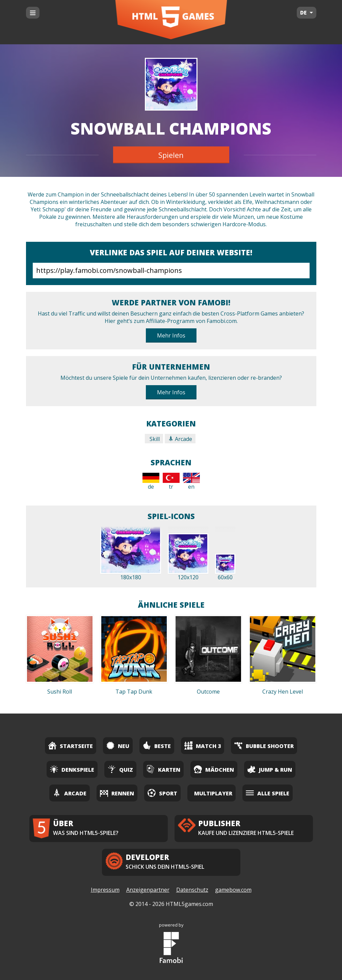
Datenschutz (192, 890)
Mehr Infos (171, 335)
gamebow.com (233, 890)
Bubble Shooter (264, 745)
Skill (154, 439)
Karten (163, 769)
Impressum (105, 890)
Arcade (180, 439)
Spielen (171, 155)
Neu (118, 745)
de (151, 482)
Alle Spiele (268, 793)
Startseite (71, 745)
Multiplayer (213, 793)
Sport (162, 793)
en (191, 482)
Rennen (117, 793)
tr (171, 482)
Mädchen (214, 769)
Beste (157, 745)
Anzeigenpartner (148, 890)
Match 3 (203, 745)
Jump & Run (270, 769)
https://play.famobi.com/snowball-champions (171, 271)
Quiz (120, 769)
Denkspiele (72, 769)
